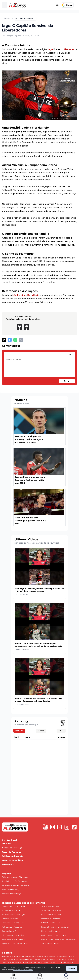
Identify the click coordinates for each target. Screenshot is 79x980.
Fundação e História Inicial (14, 906)
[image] (70, 354)
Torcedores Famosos (50, 944)
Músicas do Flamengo (12, 894)
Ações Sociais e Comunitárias (15, 944)
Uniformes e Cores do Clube (54, 935)
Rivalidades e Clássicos (51, 915)
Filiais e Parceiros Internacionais (55, 927)
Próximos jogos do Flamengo (15, 877)
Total (61, 731)
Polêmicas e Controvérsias (14, 939)
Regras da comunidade (13, 860)
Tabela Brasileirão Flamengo (14, 881)
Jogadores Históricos (11, 910)
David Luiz (33, 295)
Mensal (41, 731)
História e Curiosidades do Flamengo (24, 903)
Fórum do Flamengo (11, 852)
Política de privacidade (13, 856)
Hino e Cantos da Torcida (13, 935)
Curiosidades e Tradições (13, 923)
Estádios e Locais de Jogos (14, 915)
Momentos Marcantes (51, 931)
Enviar (67, 381)
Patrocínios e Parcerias (12, 927)
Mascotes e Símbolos (51, 919)
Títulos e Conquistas (50, 906)
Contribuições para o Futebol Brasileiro (58, 939)
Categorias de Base (10, 931)
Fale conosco (8, 864)
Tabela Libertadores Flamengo (15, 885)
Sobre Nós (7, 844)
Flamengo (69, 49)
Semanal (19, 731)
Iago (50, 49)
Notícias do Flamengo (12, 848)
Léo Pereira (19, 295)
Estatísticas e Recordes (51, 923)
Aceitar (72, 968)
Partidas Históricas (10, 919)
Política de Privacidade (23, 970)
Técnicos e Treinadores (51, 910)
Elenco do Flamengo (11, 889)
